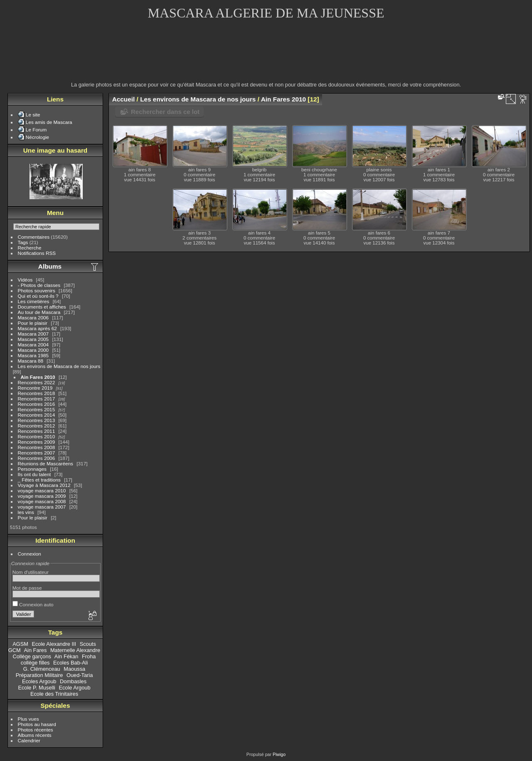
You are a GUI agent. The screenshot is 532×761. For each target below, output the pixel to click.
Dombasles (73, 681)
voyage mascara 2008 (42, 501)
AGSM (20, 644)
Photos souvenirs (37, 290)
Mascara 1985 (33, 355)
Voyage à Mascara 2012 (44, 485)
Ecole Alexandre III (54, 644)
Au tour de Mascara (39, 312)
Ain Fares (36, 650)
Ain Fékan (66, 656)
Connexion (30, 554)
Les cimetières (34, 301)
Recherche (30, 248)
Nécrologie (37, 137)
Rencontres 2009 (37, 442)
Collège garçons (32, 656)
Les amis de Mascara (49, 122)
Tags (23, 242)
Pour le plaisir (33, 323)
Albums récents (35, 735)
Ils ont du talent (34, 474)
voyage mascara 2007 (42, 507)
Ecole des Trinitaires (54, 694)
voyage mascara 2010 (42, 490)
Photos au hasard (37, 724)
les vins (26, 512)
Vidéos (25, 280)
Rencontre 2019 (35, 388)
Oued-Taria (80, 675)
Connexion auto (33, 604)
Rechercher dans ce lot (165, 112)
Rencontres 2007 (37, 453)
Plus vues (28, 719)
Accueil (124, 99)
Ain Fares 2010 (38, 377)
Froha (89, 656)
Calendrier (29, 740)
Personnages (32, 469)
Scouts (88, 644)
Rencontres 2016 (37, 404)
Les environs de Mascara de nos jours (59, 366)
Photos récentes (36, 730)
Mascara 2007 (33, 334)
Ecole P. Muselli (36, 688)
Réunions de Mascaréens (46, 463)
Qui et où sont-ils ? (38, 296)
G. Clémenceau (42, 669)
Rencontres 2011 (37, 431)
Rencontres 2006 (37, 458)
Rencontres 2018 (37, 393)
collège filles (35, 663)
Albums (50, 266)
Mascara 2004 (33, 345)
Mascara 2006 (33, 317)
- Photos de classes (39, 285)
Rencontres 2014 (37, 415)
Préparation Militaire (39, 675)
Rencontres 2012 (37, 426)
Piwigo (279, 754)
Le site (33, 115)
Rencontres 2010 (37, 436)
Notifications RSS (37, 253)
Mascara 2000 (33, 350)
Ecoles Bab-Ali (70, 663)
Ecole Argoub (74, 688)
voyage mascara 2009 (42, 496)
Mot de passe (27, 588)
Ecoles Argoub (39, 681)
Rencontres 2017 (37, 399)
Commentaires (34, 237)
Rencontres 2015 (37, 409)
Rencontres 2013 (37, 420)
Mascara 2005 (33, 339)
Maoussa (74, 669)
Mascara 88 (31, 361)
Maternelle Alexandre (75, 650)
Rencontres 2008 (37, 447)
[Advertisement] (266, 56)
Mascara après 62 (37, 328)
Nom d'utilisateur (31, 572)
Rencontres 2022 (37, 382)
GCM (15, 650)
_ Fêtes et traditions (39, 480)
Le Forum (36, 130)
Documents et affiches (42, 307)
